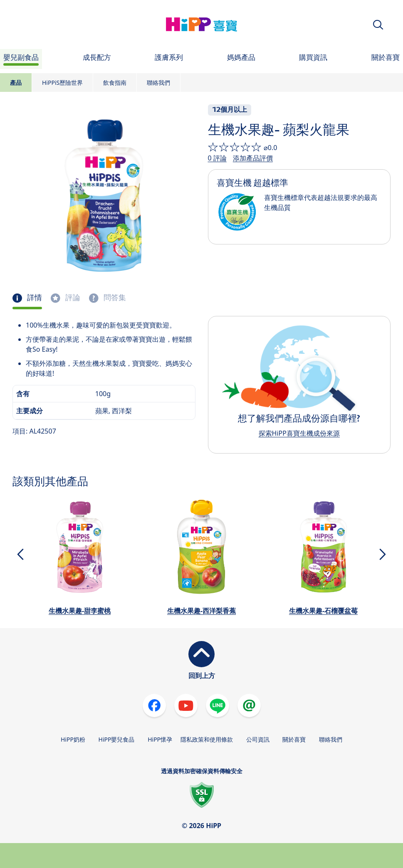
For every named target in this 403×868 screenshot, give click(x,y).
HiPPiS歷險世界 (62, 83)
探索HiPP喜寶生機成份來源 (299, 433)
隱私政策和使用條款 (207, 739)
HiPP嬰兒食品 (117, 739)
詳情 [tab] (34, 298)
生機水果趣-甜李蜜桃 (80, 611)
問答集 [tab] (114, 298)
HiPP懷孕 (160, 739)
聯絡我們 (158, 83)
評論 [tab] (72, 298)
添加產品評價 (253, 158)
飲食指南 (115, 83)
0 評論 (217, 158)
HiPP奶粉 (73, 739)
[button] (378, 25)
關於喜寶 (294, 739)
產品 (16, 83)
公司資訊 (258, 739)
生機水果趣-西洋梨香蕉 (201, 611)
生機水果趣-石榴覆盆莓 (323, 611)
